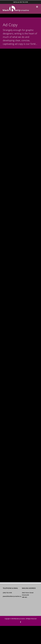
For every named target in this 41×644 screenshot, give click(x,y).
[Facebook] (4, 605)
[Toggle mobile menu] (37, 7)
